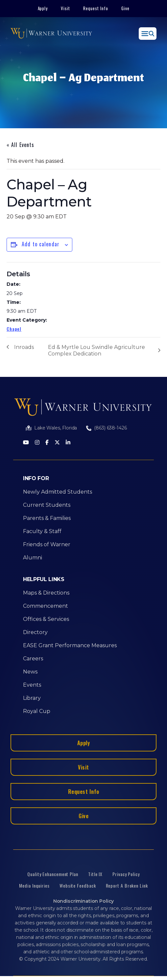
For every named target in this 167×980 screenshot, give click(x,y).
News (30, 672)
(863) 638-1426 (110, 428)
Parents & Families (47, 518)
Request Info (96, 8)
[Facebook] (47, 443)
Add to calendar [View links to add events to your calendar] (41, 244)
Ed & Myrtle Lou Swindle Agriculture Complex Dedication (96, 350)
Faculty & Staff (42, 531)
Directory (35, 632)
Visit (65, 8)
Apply (43, 8)
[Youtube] (26, 443)
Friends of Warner (47, 544)
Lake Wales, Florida (56, 428)
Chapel (14, 329)
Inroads (24, 347)
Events (32, 685)
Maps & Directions (46, 593)
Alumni (33, 558)
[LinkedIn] (68, 443)
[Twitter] (57, 443)
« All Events (20, 145)
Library (32, 698)
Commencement (46, 606)
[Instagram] (37, 443)
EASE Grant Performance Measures (70, 645)
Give (125, 8)
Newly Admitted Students (58, 492)
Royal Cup (37, 711)
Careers (33, 659)
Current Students (47, 505)
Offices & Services (46, 619)
